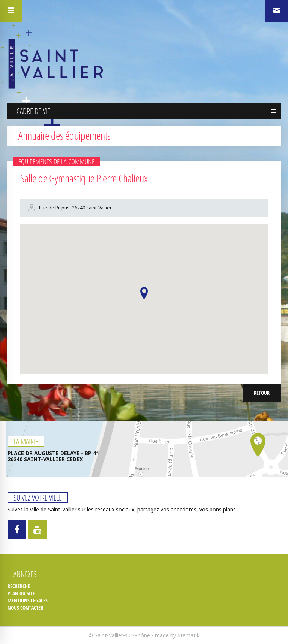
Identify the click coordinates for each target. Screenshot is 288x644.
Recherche (19, 586)
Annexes (25, 574)
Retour (262, 393)
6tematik (188, 635)
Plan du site (21, 593)
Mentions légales (28, 601)
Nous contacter (25, 608)
